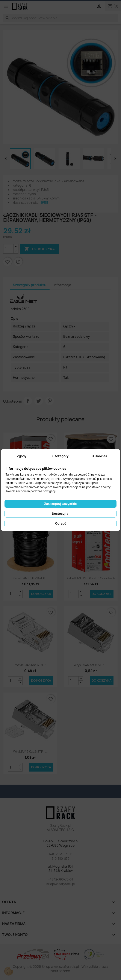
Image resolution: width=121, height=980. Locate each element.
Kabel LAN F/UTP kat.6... (30, 578)
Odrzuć (61, 523)
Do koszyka (41, 594)
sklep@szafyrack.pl (60, 884)
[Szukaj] (60, 18)
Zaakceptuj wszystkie (60, 504)
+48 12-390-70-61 (60, 879)
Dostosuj (61, 514)
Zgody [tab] (22, 456)
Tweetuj (39, 401)
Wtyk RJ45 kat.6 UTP (30, 665)
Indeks (15, 309)
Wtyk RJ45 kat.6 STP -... (91, 665)
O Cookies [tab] (99, 456)
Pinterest (50, 401)
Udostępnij (28, 401)
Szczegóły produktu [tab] (30, 285)
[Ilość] (8, 249)
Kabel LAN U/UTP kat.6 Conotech (91, 578)
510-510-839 (61, 859)
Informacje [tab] (62, 285)
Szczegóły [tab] (60, 456)
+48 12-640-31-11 (60, 854)
